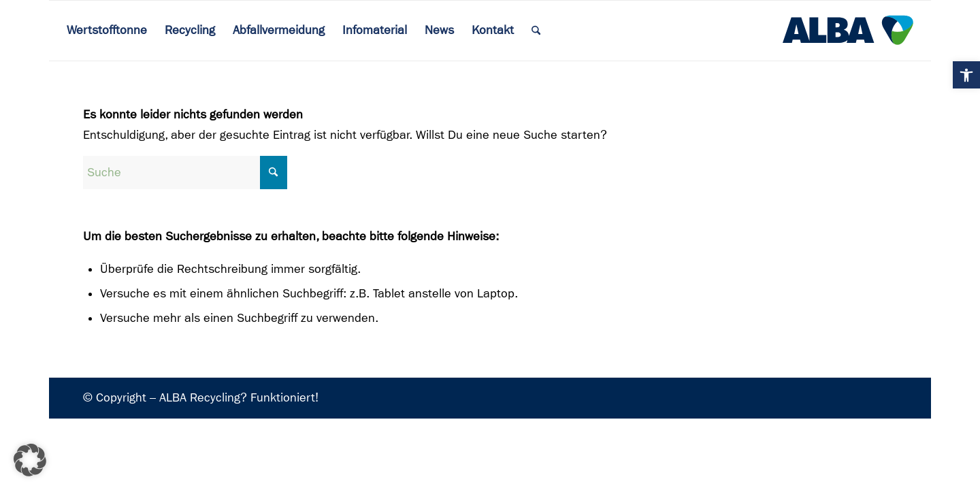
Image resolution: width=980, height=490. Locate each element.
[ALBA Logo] (848, 31)
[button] (966, 75)
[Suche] (185, 173)
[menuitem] (107, 31)
